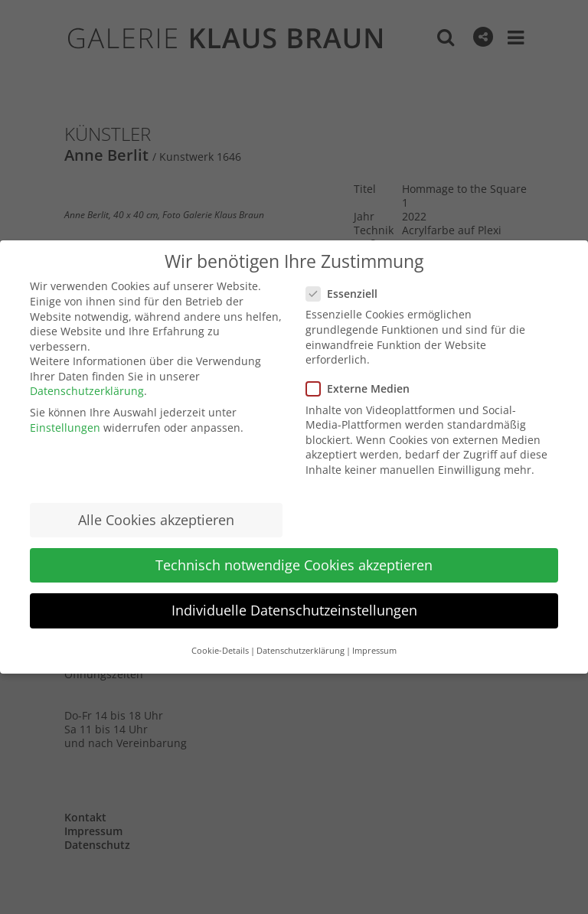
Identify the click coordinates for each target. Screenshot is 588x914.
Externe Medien (364, 388)
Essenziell (348, 294)
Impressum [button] (374, 651)
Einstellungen (65, 428)
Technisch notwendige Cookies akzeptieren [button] (294, 565)
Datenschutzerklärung (87, 391)
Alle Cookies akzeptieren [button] (156, 520)
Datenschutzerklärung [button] (301, 651)
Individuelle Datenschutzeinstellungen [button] (294, 610)
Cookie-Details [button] (220, 651)
